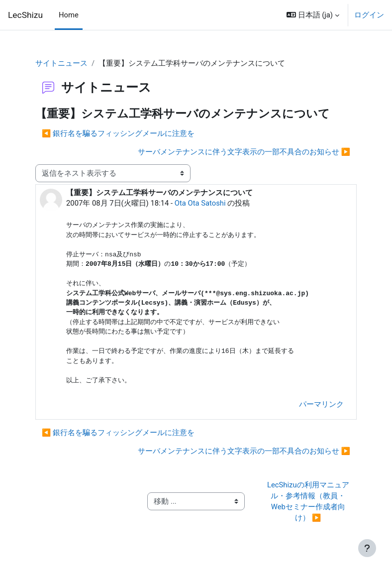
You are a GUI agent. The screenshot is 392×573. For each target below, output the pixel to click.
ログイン (369, 15)
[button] (313, 15)
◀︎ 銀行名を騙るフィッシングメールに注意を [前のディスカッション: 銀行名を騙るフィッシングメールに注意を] (118, 133)
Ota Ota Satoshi (200, 203)
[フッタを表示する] (367, 548)
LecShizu (25, 15)
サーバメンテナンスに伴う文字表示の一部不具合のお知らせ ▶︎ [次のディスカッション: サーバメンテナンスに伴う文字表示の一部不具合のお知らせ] (244, 152)
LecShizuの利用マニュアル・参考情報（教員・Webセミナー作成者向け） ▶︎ (308, 502)
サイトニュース (61, 63)
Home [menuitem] (69, 15)
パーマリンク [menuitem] (321, 404)
